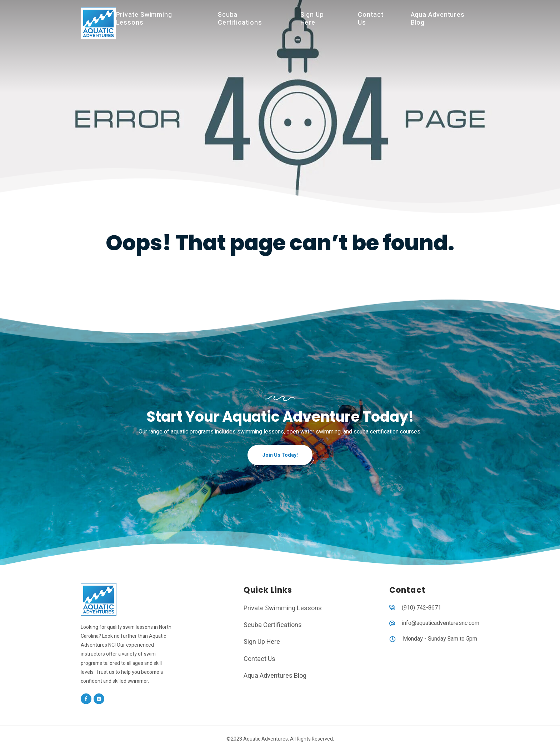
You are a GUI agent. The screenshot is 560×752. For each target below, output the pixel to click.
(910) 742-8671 (421, 608)
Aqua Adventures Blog (438, 19)
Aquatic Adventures (266, 739)
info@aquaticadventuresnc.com (441, 623)
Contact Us (371, 19)
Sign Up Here (312, 19)
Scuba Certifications (240, 19)
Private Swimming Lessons (144, 19)
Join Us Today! (280, 455)
